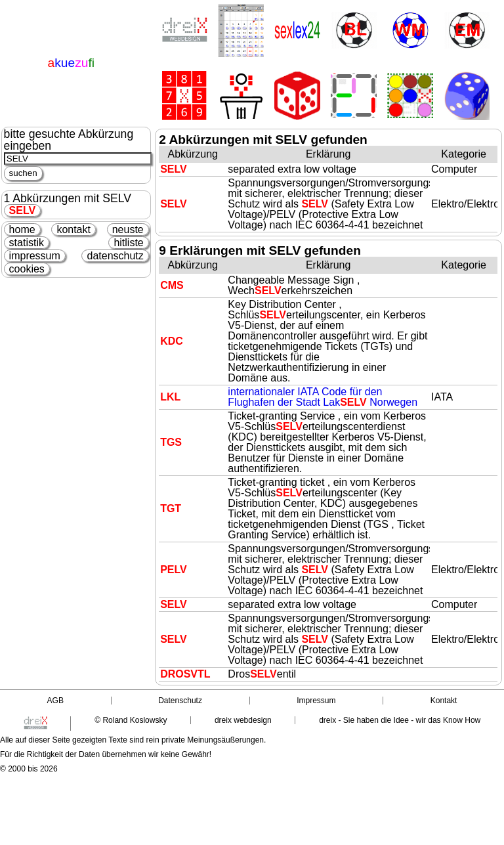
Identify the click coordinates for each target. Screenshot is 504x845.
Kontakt (444, 701)
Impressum (316, 701)
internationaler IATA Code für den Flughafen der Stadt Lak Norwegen (323, 397)
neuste (128, 229)
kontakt (73, 229)
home (22, 229)
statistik (27, 243)
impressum (35, 256)
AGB (55, 701)
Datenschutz (180, 701)
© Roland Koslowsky (131, 720)
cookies (27, 269)
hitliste (128, 243)
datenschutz (115, 256)
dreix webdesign (243, 720)
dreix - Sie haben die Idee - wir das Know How (400, 720)
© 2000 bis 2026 (29, 769)
